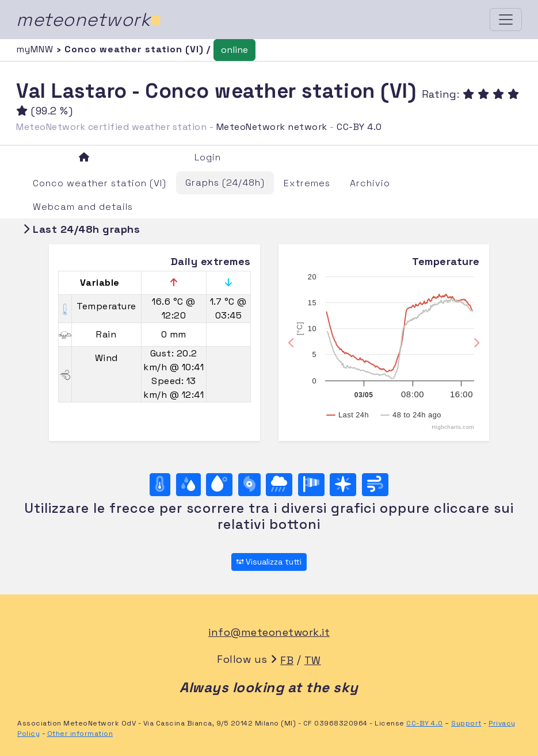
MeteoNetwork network (272, 127)
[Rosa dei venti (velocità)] (311, 485)
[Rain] (279, 485)
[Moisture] (188, 485)
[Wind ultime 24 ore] (375, 485)
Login (208, 157)
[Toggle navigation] (506, 20)
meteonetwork (89, 20)
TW (313, 660)
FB (287, 660)
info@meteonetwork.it (269, 632)
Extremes (307, 183)
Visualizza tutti (269, 562)
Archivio (370, 183)
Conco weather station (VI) (100, 183)
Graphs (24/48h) (225, 183)
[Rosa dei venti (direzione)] (343, 485)
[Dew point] (219, 485)
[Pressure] (249, 485)
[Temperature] (160, 485)
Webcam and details (83, 207)
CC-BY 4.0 (359, 127)
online (234, 50)
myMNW (36, 49)
